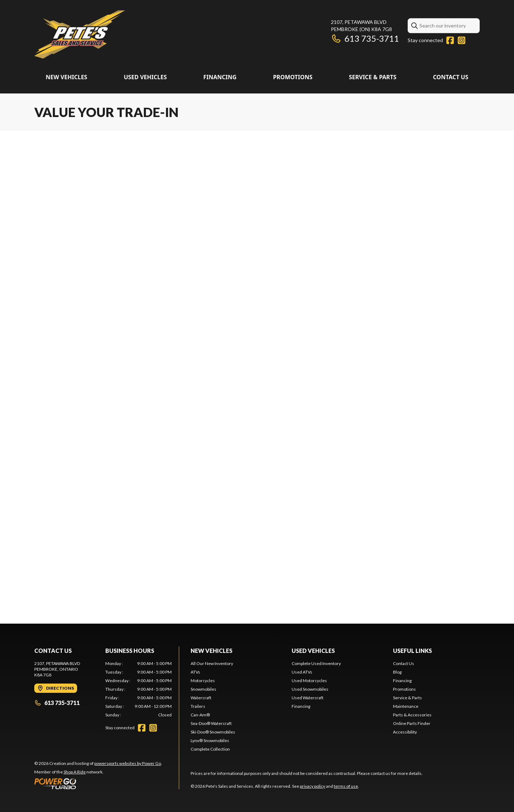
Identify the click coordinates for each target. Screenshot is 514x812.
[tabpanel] (139, 689)
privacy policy (313, 786)
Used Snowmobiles (310, 689)
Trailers (198, 706)
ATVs (195, 672)
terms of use (346, 786)
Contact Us (451, 77)
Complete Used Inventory (316, 663)
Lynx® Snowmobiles (210, 740)
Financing (220, 77)
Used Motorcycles (309, 681)
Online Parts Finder (412, 723)
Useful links (412, 651)
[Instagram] (462, 40)
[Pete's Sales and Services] (80, 34)
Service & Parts (372, 77)
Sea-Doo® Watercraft (211, 723)
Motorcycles (203, 681)
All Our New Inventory (212, 663)
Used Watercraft (308, 698)
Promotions (293, 77)
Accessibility (405, 732)
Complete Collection (210, 749)
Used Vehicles (145, 77)
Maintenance (406, 706)
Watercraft (201, 698)
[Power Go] (98, 783)
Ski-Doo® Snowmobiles (213, 732)
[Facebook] (450, 40)
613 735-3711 (365, 38)
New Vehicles (66, 77)
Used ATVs (302, 672)
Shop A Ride (75, 772)
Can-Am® (200, 715)
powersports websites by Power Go (128, 763)
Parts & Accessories (412, 715)
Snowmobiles (203, 689)
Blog (397, 672)
